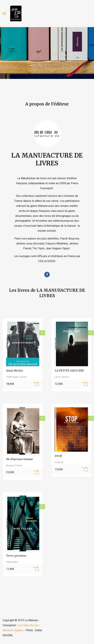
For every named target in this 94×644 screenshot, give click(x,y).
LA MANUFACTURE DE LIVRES (47, 159)
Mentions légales (13, 630)
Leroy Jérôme (62, 377)
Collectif (59, 462)
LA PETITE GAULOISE (69, 371)
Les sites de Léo (28, 625)
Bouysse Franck (14, 465)
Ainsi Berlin (14, 371)
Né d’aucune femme (19, 459)
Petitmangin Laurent (16, 377)
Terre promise (16, 556)
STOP (58, 456)
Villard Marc (12, 562)
